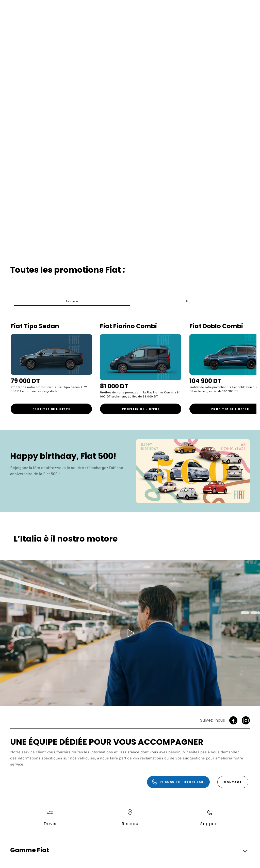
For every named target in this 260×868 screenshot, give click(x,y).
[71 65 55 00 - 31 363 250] (178, 782)
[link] (51, 409)
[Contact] (233, 782)
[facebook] (233, 720)
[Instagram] (246, 720)
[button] (72, 303)
